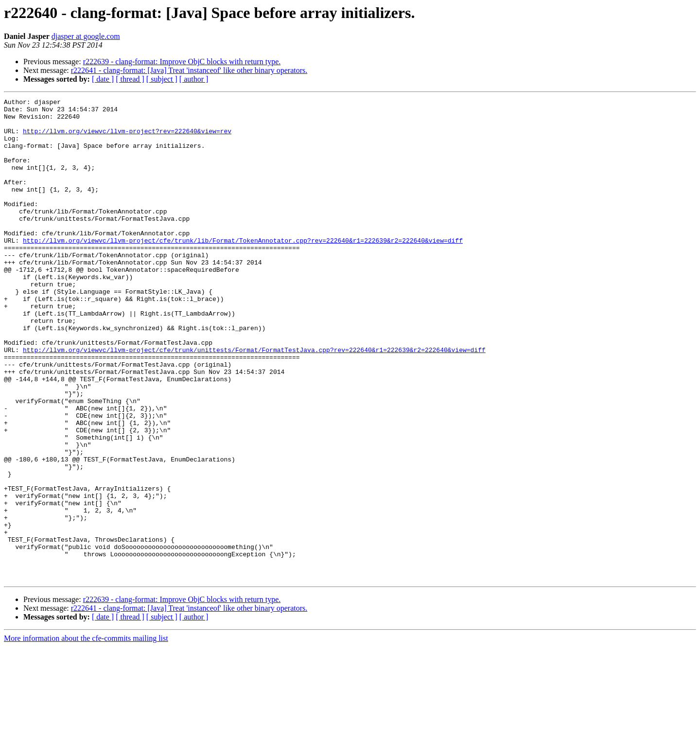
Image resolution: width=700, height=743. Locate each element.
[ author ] (194, 79)
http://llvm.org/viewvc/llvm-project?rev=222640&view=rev (127, 138)
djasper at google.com (86, 36)
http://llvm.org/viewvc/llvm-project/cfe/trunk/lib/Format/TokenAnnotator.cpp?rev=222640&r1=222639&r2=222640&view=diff (243, 269)
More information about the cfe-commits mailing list (86, 734)
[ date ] (103, 79)
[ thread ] (130, 79)
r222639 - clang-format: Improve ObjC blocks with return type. (182, 62)
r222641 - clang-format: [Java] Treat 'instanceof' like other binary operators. (189, 70)
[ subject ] (162, 79)
